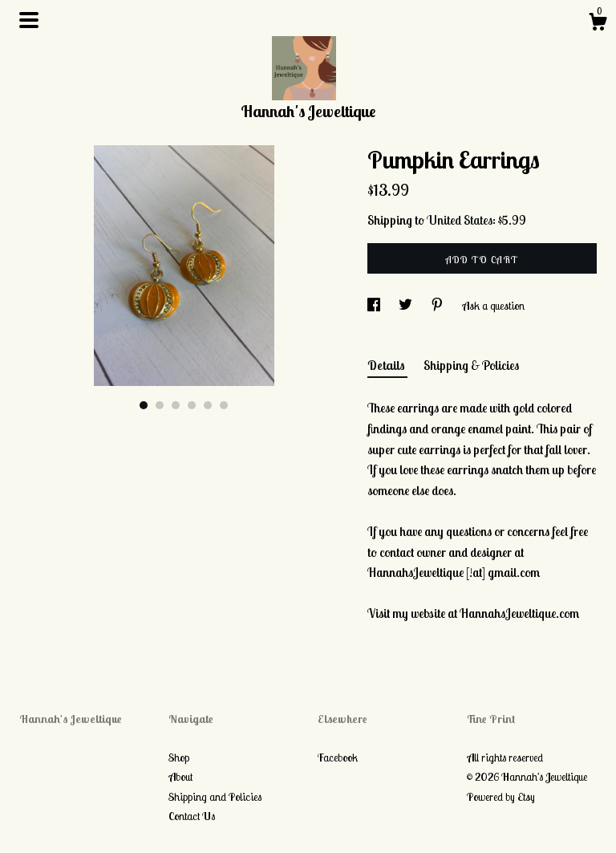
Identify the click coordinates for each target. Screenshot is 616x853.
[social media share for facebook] (375, 306)
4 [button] (192, 405)
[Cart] (598, 24)
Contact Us (192, 816)
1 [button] (144, 405)
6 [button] (224, 405)
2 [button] (160, 405)
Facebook (338, 758)
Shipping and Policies (215, 797)
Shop (179, 758)
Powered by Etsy (501, 797)
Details (387, 365)
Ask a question (493, 306)
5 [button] (208, 405)
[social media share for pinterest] (438, 306)
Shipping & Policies (471, 365)
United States (460, 220)
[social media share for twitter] (407, 306)
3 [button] (176, 405)
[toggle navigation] (29, 20)
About (180, 777)
